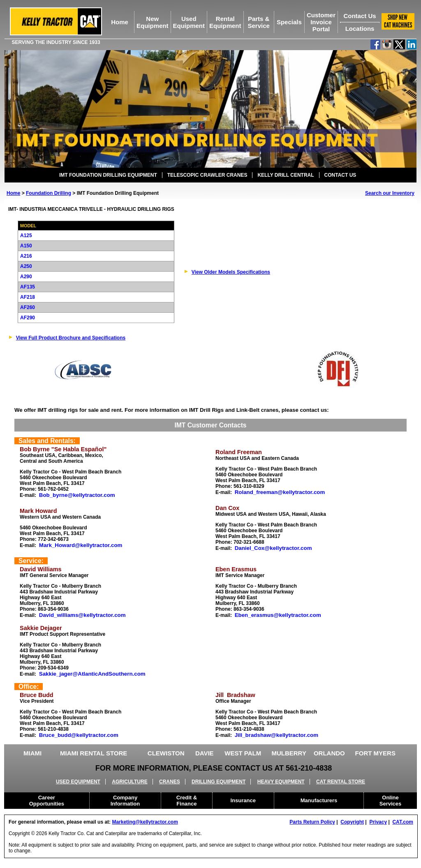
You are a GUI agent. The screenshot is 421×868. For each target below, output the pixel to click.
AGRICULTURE (130, 782)
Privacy (378, 822)
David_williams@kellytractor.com (82, 615)
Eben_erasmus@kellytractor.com (278, 615)
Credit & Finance (187, 801)
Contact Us (360, 16)
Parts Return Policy (312, 822)
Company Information (125, 801)
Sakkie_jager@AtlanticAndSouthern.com (92, 674)
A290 (26, 277)
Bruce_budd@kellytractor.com (79, 735)
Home (120, 22)
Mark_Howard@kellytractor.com (81, 545)
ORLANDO (329, 753)
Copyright (352, 822)
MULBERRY (289, 753)
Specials (289, 22)
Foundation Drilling (49, 193)
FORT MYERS (375, 753)
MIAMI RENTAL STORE (94, 753)
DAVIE (205, 753)
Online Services (391, 801)
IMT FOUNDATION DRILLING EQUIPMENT (108, 175)
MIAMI (32, 753)
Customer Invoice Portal (321, 22)
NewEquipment (153, 22)
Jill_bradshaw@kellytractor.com (276, 735)
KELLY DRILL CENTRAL (286, 175)
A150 (26, 246)
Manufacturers (319, 800)
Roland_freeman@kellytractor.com (280, 492)
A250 (26, 266)
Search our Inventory (390, 193)
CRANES (170, 782)
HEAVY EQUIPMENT (281, 782)
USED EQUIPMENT (78, 782)
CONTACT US (340, 175)
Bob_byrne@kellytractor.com (77, 495)
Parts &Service (258, 22)
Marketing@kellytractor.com (145, 822)
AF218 (28, 297)
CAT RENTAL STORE (341, 782)
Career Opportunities (47, 801)
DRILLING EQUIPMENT (219, 782)
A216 (26, 256)
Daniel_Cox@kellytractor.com (273, 548)
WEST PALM (243, 753)
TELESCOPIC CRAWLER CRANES (207, 175)
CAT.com (402, 822)
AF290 (28, 318)
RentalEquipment (225, 22)
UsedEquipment (189, 22)
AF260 (28, 307)
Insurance (243, 800)
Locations (360, 29)
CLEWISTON (166, 753)
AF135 (28, 287)
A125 (26, 235)
